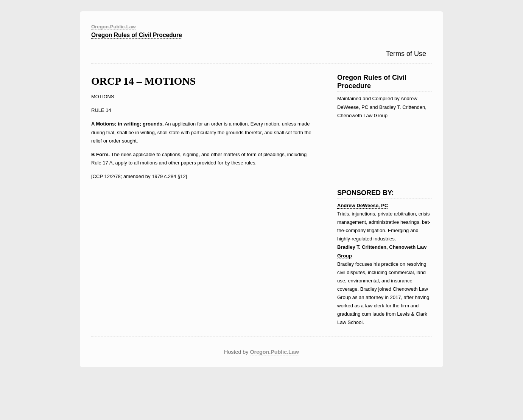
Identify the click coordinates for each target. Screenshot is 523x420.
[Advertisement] (375, 148)
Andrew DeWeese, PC (363, 205)
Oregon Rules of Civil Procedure (137, 35)
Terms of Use (406, 54)
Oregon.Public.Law (114, 27)
